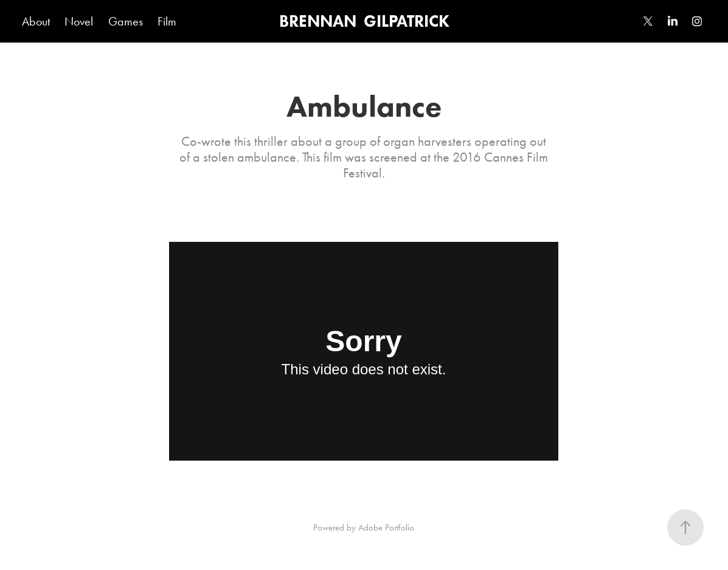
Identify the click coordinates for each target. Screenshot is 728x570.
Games (126, 21)
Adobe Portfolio (386, 527)
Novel (79, 21)
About (36, 21)
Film (167, 21)
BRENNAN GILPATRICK (364, 21)
